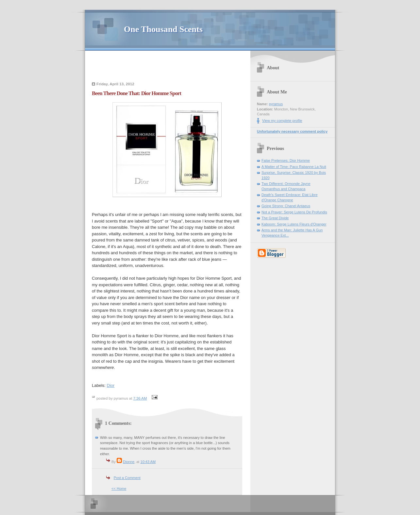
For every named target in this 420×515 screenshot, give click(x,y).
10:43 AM (148, 462)
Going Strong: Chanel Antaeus (286, 206)
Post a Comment (127, 478)
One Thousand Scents (163, 29)
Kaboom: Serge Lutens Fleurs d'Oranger (294, 224)
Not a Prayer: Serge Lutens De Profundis (294, 212)
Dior (111, 385)
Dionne (129, 462)
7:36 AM (140, 398)
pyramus (276, 104)
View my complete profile (282, 121)
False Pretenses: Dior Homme (286, 160)
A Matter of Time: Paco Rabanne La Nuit (294, 167)
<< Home (119, 489)
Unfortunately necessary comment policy (292, 131)
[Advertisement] (167, 67)
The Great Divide (275, 218)
